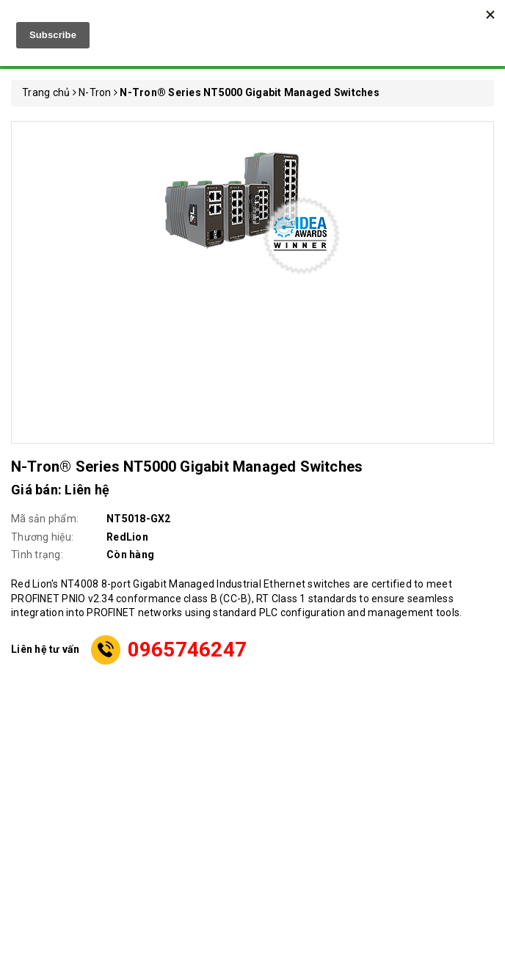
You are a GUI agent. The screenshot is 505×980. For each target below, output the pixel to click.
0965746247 (188, 650)
